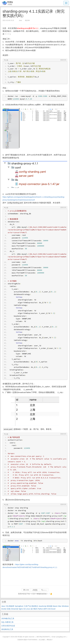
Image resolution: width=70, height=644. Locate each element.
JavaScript (43, 606)
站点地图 (42, 640)
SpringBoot (19, 606)
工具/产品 (27, 606)
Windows (65, 606)
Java (3, 606)
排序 (45, 609)
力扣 (7, 606)
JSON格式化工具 (8, 618)
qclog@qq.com (61, 637)
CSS (49, 609)
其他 (9, 609)
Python (40, 609)
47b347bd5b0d (32, 640)
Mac (60, 606)
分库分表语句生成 (8, 626)
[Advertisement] (35, 577)
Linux (28, 609)
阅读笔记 (35, 606)
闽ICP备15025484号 (43, 637)
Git (24, 609)
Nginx (21, 609)
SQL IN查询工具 (7, 622)
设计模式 (34, 609)
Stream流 (14, 609)
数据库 (12, 606)
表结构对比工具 (7, 629)
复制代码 (63, 60)
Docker (4, 609)
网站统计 (50, 640)
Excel (53, 609)
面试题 (50, 606)
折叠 (7, 60)
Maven (55, 606)
